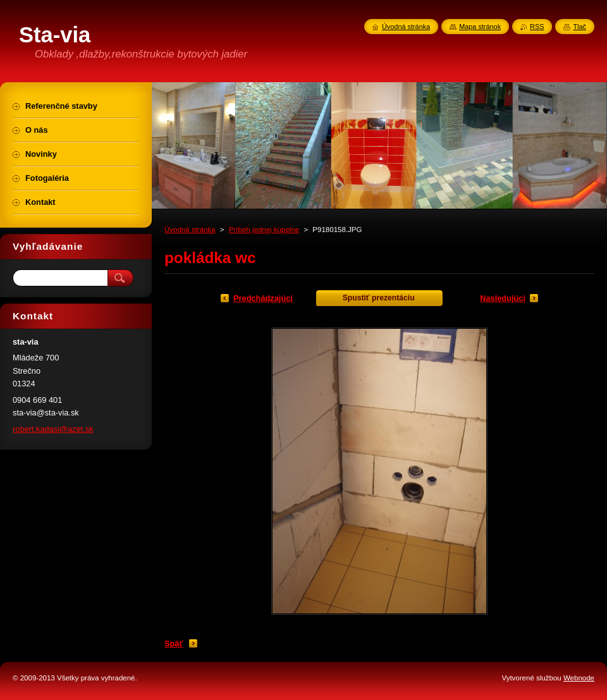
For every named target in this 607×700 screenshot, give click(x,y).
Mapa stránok (480, 27)
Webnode (579, 678)
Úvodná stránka (190, 230)
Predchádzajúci (263, 298)
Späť (174, 643)
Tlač (579, 27)
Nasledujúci (503, 298)
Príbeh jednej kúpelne (264, 230)
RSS (537, 27)
